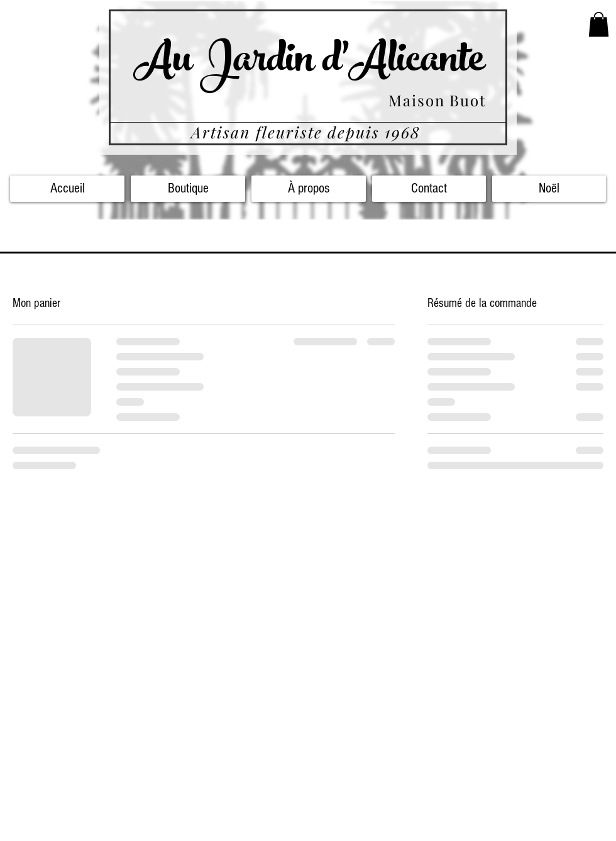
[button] (599, 24)
